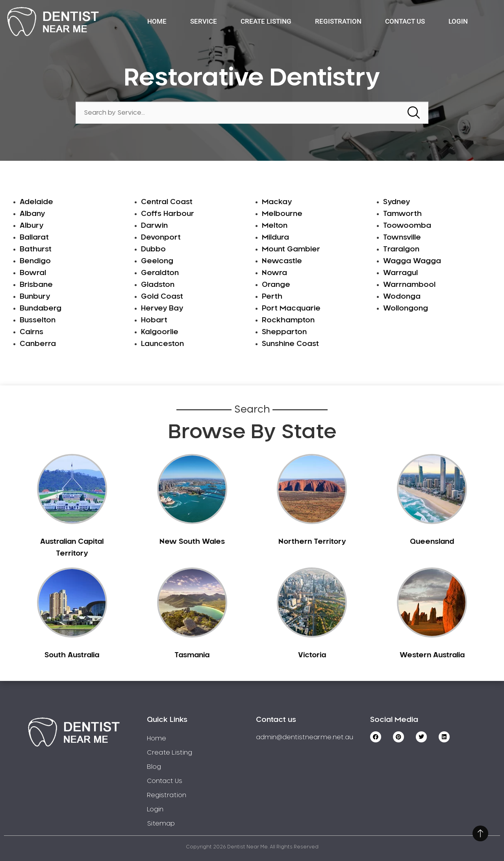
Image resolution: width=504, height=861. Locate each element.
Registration (338, 21)
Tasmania (192, 655)
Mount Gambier (291, 249)
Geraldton (160, 273)
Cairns (31, 332)
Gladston (158, 285)
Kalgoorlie (160, 332)
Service (204, 21)
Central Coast (167, 202)
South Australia (72, 655)
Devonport (161, 238)
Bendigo (35, 261)
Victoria (312, 655)
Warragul (400, 273)
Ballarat (34, 238)
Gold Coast (162, 297)
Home (157, 21)
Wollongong (406, 309)
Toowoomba (407, 226)
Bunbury (35, 297)
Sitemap (161, 824)
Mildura (275, 238)
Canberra (38, 344)
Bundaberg (41, 309)
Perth (272, 297)
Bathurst (36, 249)
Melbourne (282, 214)
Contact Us (405, 21)
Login (458, 21)
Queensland (432, 542)
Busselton (38, 320)
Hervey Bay (162, 309)
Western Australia (432, 655)
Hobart (154, 320)
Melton (275, 226)
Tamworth (402, 214)
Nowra (274, 273)
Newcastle (282, 261)
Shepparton (284, 332)
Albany (32, 214)
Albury (31, 226)
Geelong (157, 261)
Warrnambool (409, 285)
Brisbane (36, 285)
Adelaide (36, 202)
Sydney (397, 202)
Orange (276, 285)
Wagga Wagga (412, 261)
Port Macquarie (291, 309)
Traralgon (401, 249)
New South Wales (192, 542)
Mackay (277, 202)
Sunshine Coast (290, 344)
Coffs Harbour (168, 214)
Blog (154, 767)
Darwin (154, 226)
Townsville (402, 238)
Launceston (162, 344)
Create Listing (266, 21)
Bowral (33, 273)
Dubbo (153, 249)
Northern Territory (312, 542)
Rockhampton (288, 320)
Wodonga (402, 297)
